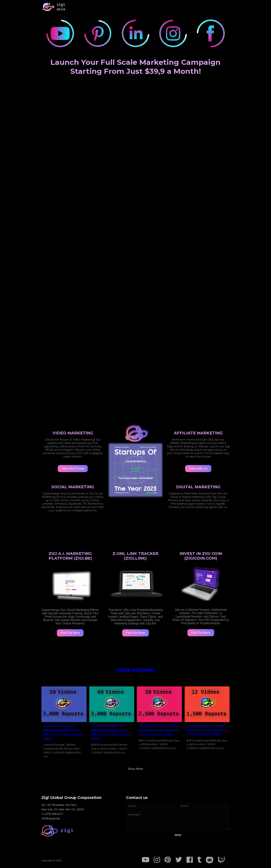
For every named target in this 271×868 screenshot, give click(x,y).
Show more (135, 769)
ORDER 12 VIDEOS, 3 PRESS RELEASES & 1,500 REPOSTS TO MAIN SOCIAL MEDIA (207, 730)
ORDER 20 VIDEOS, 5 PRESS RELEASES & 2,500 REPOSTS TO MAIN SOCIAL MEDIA (159, 730)
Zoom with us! (198, 468)
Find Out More (70, 633)
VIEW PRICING (135, 670)
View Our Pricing (73, 468)
